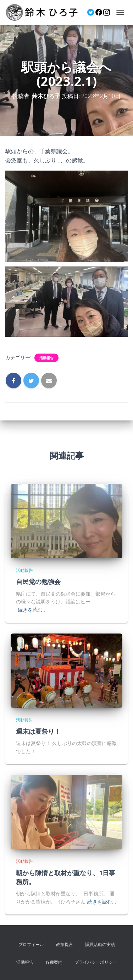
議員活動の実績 (100, 944)
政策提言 (65, 944)
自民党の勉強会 (38, 581)
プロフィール (31, 944)
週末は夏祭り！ (38, 731)
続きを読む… (32, 610)
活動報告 (46, 358)
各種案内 (54, 962)
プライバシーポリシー (96, 962)
